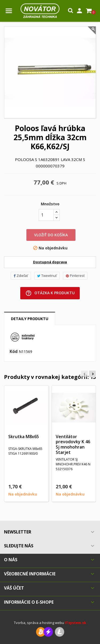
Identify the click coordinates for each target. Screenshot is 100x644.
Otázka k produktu (50, 293)
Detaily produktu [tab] (30, 319)
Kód (14, 352)
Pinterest (75, 276)
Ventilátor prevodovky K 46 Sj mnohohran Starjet (73, 444)
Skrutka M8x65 (24, 437)
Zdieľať (21, 276)
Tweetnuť (47, 276)
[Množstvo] (46, 215)
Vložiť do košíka (51, 235)
